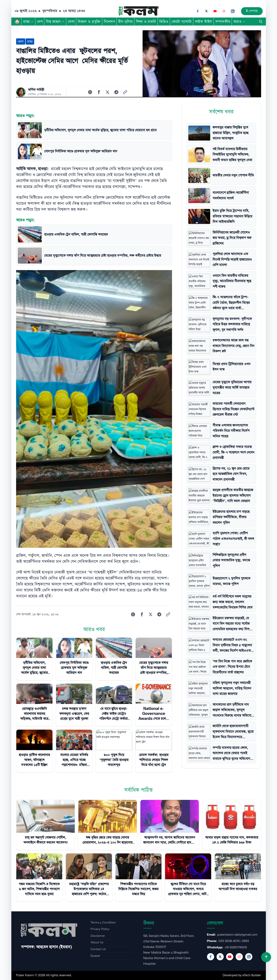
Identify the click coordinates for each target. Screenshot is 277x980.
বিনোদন (109, 21)
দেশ (40, 21)
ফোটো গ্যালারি (182, 21)
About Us (97, 942)
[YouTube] (215, 11)
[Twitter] (220, 957)
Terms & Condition (103, 923)
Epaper (95, 956)
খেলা (71, 21)
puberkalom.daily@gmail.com (237, 935)
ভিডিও (164, 21)
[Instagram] (224, 11)
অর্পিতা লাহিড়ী (36, 90)
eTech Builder (252, 975)
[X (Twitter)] (206, 11)
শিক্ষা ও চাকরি (146, 21)
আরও (240, 21)
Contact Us (98, 949)
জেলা (21, 41)
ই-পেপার (252, 11)
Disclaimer (98, 936)
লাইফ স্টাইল (204, 21)
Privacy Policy (100, 929)
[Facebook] (198, 11)
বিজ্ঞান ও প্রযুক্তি (89, 21)
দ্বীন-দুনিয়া (125, 21)
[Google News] (233, 11)
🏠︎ (17, 21)
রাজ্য (28, 21)
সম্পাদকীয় (223, 21)
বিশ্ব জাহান (55, 21)
